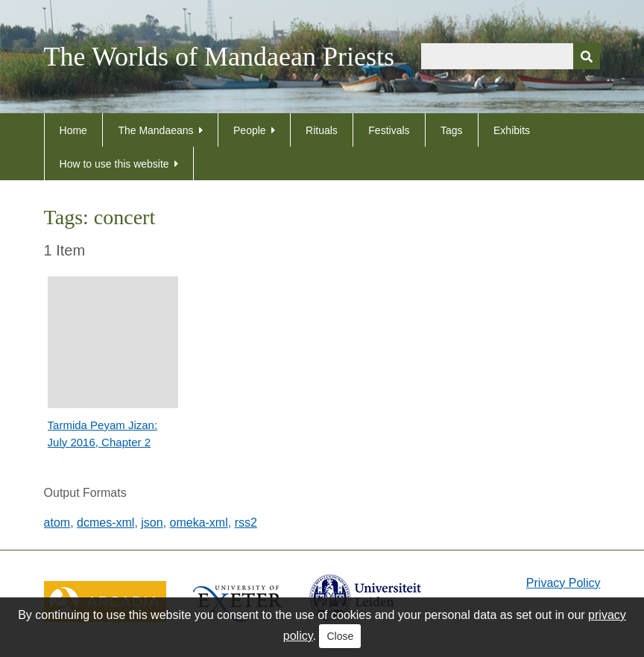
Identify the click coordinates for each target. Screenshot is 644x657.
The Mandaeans (155, 130)
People (250, 130)
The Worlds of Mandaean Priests (219, 57)
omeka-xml (199, 523)
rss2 (246, 523)
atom (57, 523)
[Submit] (587, 56)
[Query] (511, 56)
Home (73, 130)
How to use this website (114, 164)
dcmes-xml (105, 523)
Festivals (389, 130)
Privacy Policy (563, 583)
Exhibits (512, 130)
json (152, 523)
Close (340, 636)
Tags (452, 130)
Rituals (322, 130)
